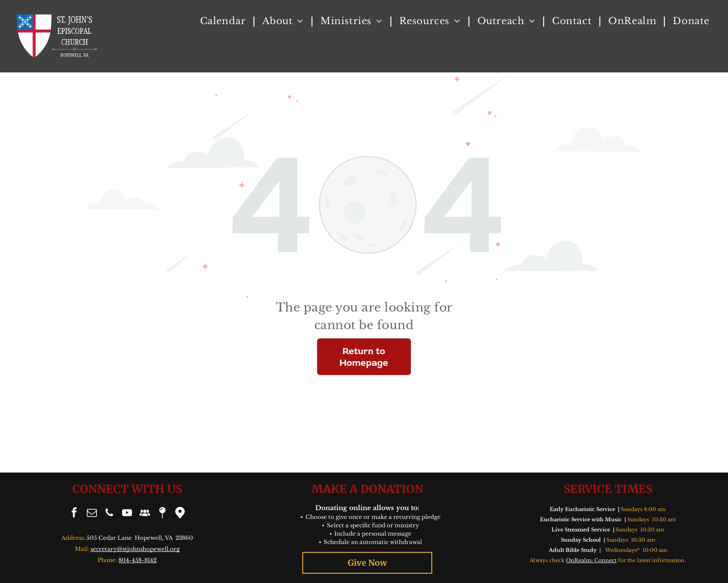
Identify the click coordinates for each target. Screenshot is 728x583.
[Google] (180, 514)
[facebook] (74, 514)
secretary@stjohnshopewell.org (135, 549)
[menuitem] (224, 21)
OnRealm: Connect (591, 560)
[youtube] (127, 514)
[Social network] (145, 514)
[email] (92, 514)
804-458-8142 (137, 560)
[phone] (110, 514)
